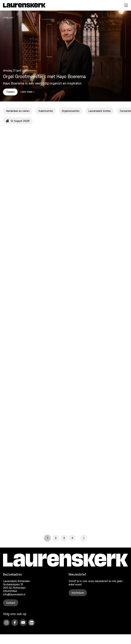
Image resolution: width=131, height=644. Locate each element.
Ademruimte (46, 111)
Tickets (10, 92)
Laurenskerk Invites (100, 111)
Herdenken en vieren (18, 111)
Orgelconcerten (71, 111)
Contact (11, 603)
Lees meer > (27, 92)
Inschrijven (78, 593)
